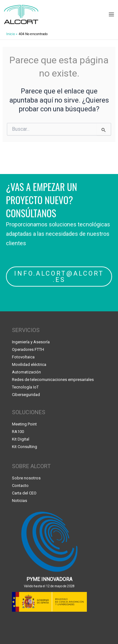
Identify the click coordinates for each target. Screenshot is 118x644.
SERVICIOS (26, 330)
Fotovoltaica (23, 357)
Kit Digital (21, 439)
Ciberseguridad (26, 395)
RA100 (18, 432)
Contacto (20, 486)
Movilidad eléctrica (29, 364)
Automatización (26, 372)
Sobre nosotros (26, 478)
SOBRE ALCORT (31, 466)
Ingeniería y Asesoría (31, 342)
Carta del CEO (24, 493)
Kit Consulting (25, 447)
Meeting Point (24, 424)
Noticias (20, 501)
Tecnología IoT (25, 387)
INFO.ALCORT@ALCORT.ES (59, 277)
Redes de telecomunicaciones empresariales (53, 380)
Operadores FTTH (28, 349)
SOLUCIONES (29, 412)
